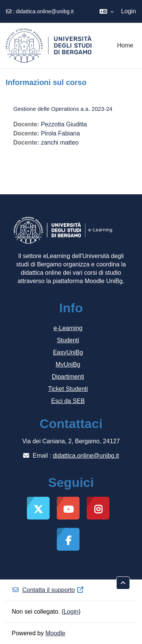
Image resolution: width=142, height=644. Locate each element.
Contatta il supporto (48, 590)
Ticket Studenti (68, 389)
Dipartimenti (68, 377)
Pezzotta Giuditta (64, 124)
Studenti (68, 340)
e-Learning (68, 328)
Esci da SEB (68, 401)
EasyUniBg (68, 352)
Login (129, 11)
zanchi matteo (60, 142)
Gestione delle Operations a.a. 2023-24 (63, 109)
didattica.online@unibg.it (45, 11)
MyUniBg (68, 365)
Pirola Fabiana (60, 133)
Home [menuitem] (125, 45)
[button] (107, 11)
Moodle (55, 633)
